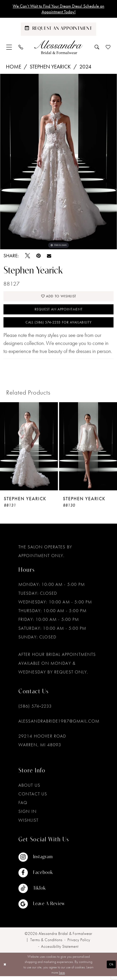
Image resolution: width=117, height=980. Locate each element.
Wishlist (28, 824)
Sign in (28, 815)
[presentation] (29, 450)
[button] (9, 48)
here (62, 976)
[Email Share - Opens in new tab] (49, 257)
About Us (29, 789)
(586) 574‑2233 (35, 710)
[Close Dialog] (5, 968)
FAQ (23, 806)
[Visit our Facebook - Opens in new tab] (42, 877)
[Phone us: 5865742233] (21, 48)
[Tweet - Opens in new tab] (28, 257)
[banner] (58, 48)
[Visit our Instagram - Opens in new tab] (42, 861)
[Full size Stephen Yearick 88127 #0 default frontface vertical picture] (58, 163)
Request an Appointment (58, 312)
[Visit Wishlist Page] (108, 48)
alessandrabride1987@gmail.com (59, 725)
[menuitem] (9, 48)
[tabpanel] (58, 163)
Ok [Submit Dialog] (111, 968)
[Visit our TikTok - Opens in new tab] (42, 892)
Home (14, 68)
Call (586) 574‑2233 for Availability (59, 326)
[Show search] (97, 48)
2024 (85, 68)
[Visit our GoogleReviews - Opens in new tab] (42, 908)
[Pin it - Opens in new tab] (39, 257)
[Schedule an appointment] (58, 30)
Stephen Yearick (50, 68)
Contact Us (33, 798)
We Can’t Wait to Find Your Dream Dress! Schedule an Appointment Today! (59, 9)
